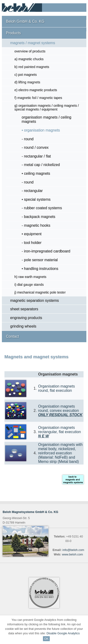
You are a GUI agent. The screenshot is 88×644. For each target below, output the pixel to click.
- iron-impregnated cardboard (46, 251)
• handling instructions (40, 269)
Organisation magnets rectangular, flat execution (59, 432)
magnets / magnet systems (33, 43)
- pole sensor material (40, 260)
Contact (13, 336)
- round (28, 139)
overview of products (30, 51)
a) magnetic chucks (29, 59)
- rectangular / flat (36, 156)
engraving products (26, 318)
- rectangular (32, 191)
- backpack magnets (38, 217)
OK (46, 639)
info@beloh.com (73, 550)
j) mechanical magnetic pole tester (40, 292)
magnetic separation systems (35, 301)
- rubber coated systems (42, 208)
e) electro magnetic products (36, 90)
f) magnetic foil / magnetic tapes (38, 98)
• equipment (32, 234)
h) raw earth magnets (31, 277)
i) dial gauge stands (29, 285)
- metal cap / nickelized (41, 165)
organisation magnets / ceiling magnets (46, 119)
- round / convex (35, 147)
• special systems (36, 199)
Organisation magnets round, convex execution (60, 411)
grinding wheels (23, 326)
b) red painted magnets (32, 67)
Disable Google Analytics (63, 633)
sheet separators (24, 309)
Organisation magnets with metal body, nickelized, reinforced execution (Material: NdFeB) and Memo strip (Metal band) (60, 453)
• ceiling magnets (36, 173)
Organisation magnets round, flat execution (56, 388)
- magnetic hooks (36, 225)
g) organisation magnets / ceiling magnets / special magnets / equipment (47, 107)
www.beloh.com (73, 554)
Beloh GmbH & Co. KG (25, 21)
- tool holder (32, 243)
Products (13, 33)
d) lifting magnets (27, 82)
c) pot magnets (26, 75)
